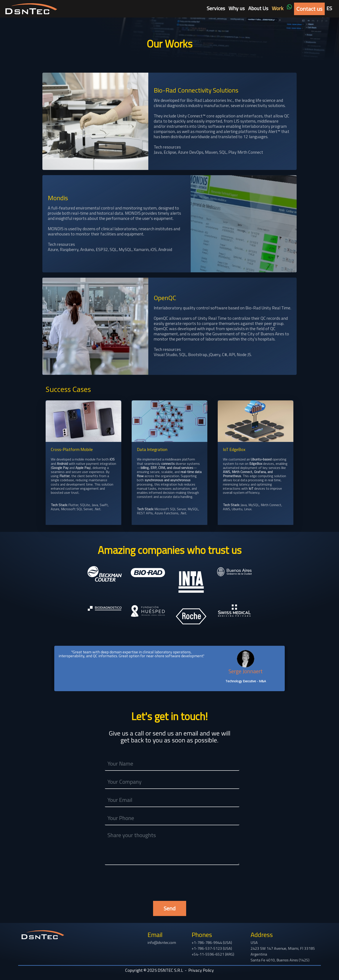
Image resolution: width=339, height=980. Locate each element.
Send (170, 908)
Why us (237, 8)
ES (329, 8)
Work (278, 8)
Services (216, 8)
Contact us (309, 9)
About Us (258, 8)
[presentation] (169, 879)
